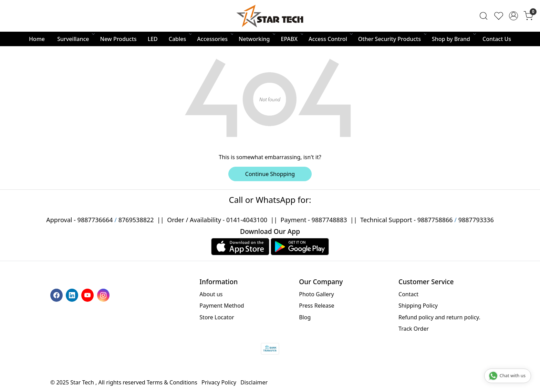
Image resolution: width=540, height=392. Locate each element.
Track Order (414, 329)
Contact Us (497, 39)
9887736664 (95, 220)
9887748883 (329, 220)
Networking (257, 39)
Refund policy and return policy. (439, 317)
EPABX (292, 39)
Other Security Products (392, 39)
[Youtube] (88, 295)
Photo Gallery (316, 294)
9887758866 (435, 220)
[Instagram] (104, 295)
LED (153, 39)
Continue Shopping (270, 174)
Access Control (330, 39)
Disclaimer (254, 382)
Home (37, 39)
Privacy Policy (219, 382)
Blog (305, 317)
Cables (180, 39)
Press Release (316, 306)
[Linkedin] (73, 295)
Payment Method (222, 306)
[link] (484, 16)
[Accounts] (513, 16)
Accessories (215, 39)
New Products (118, 39)
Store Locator (217, 317)
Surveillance (75, 39)
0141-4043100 (247, 220)
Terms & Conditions (172, 382)
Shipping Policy (418, 306)
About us (211, 294)
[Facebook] (57, 295)
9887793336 (476, 220)
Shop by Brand (453, 39)
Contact (408, 294)
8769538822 (136, 220)
